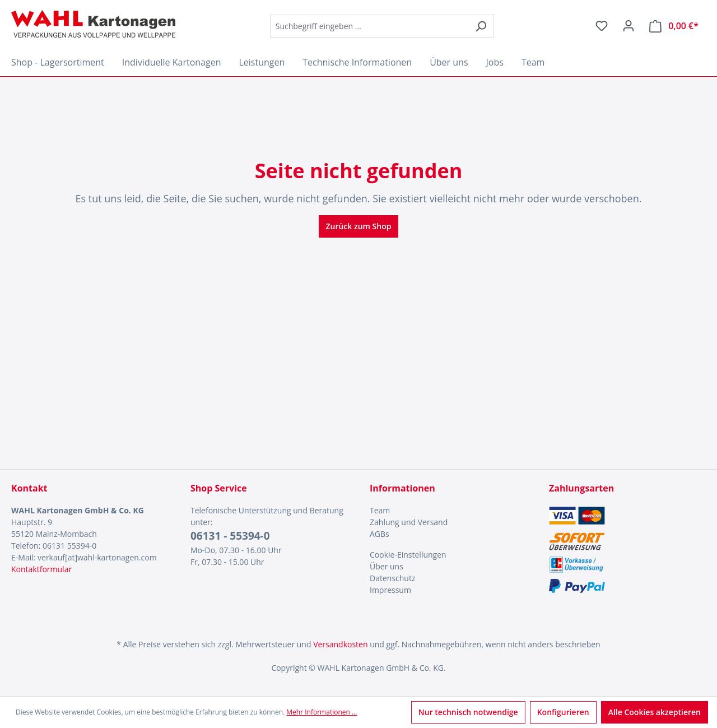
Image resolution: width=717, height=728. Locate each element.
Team (380, 510)
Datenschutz (392, 578)
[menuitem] (448, 510)
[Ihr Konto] (628, 26)
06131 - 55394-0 (230, 536)
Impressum (390, 590)
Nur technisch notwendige (468, 712)
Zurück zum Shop (359, 226)
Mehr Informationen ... (322, 712)
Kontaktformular (41, 569)
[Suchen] (481, 26)
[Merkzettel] (602, 26)
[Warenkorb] (674, 26)
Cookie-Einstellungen (408, 555)
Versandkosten (340, 644)
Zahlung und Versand (409, 522)
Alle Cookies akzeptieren (655, 712)
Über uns (387, 566)
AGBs (380, 534)
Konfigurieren (563, 712)
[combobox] (369, 26)
